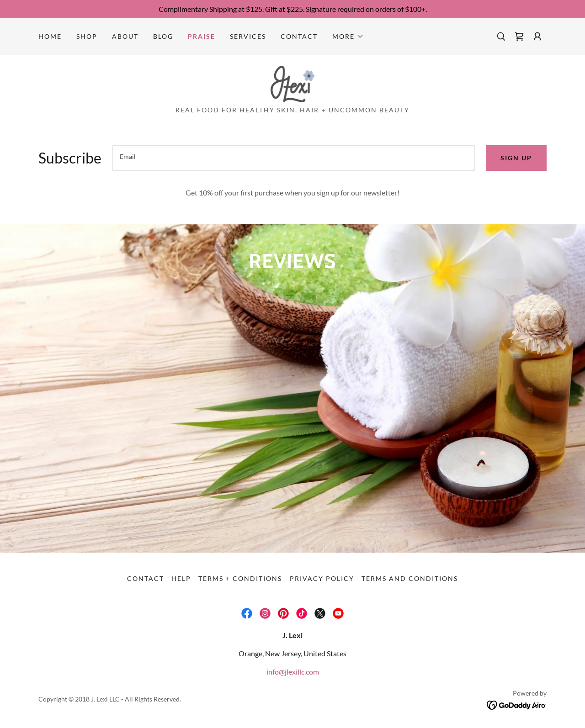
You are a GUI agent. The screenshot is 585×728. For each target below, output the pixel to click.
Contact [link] (299, 36)
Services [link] (248, 36)
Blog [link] (163, 36)
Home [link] (50, 36)
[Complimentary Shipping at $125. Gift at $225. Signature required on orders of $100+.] (292, 9)
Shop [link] (87, 36)
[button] (348, 37)
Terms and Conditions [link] (410, 578)
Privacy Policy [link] (322, 578)
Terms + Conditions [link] (240, 578)
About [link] (125, 36)
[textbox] (294, 158)
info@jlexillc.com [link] (293, 672)
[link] (519, 37)
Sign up (516, 158)
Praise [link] (202, 36)
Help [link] (181, 578)
